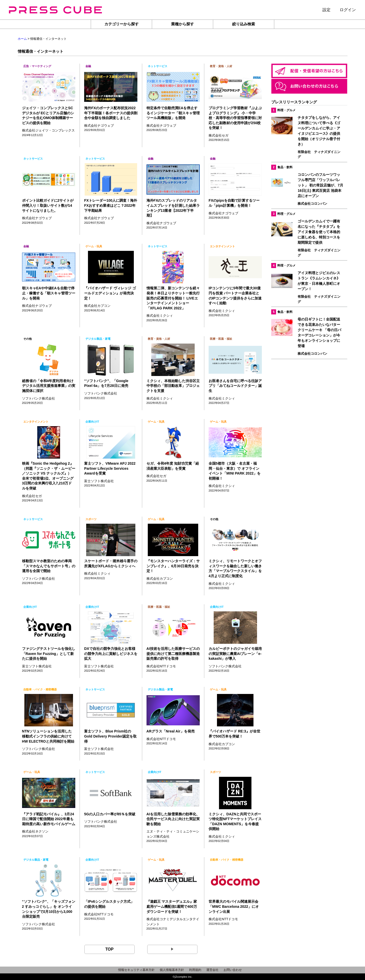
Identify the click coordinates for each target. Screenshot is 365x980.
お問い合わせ (233, 970)
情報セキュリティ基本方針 (136, 970)
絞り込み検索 (244, 24)
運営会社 (212, 970)
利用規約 (195, 970)
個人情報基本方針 (172, 970)
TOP (109, 949)
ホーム (22, 39)
